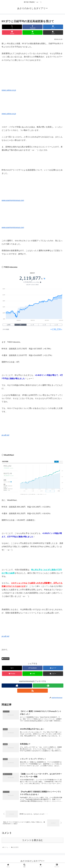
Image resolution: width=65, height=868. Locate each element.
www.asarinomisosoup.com (13, 200)
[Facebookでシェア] (32, 27)
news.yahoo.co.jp (9, 90)
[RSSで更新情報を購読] (32, 691)
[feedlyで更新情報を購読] (48, 686)
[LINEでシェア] (32, 32)
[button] (53, 32)
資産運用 (6, 659)
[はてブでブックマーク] (53, 27)
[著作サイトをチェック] (17, 686)
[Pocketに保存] (12, 32)
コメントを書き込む (33, 841)
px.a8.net (5, 435)
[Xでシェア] (12, 27)
